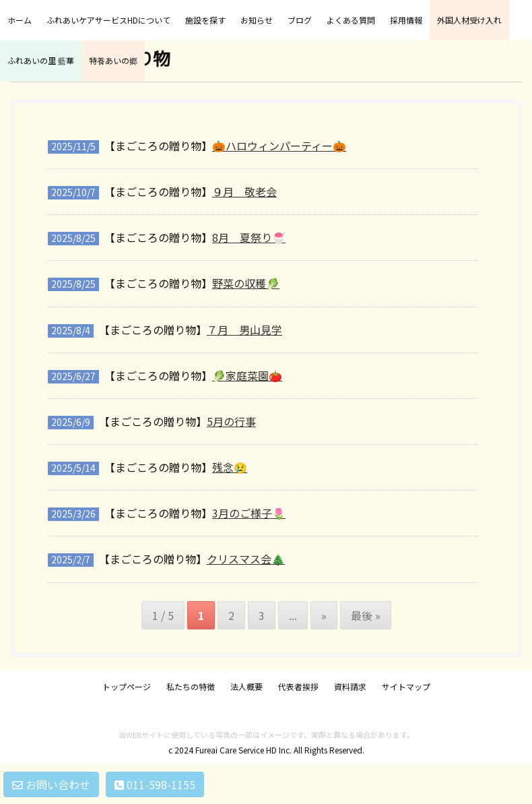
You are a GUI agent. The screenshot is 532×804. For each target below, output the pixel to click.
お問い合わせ (51, 784)
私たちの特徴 (191, 686)
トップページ (127, 686)
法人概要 (246, 686)
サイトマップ (406, 686)
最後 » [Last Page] (366, 615)
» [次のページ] (324, 615)
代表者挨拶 (298, 686)
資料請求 (350, 686)
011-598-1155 (155, 784)
